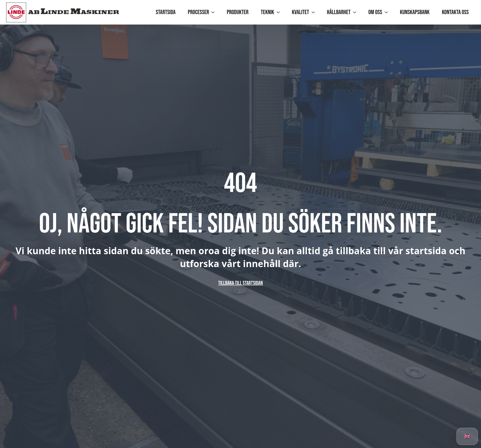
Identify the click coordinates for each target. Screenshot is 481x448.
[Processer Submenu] (215, 12)
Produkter (238, 12)
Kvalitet (301, 12)
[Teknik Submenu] (280, 12)
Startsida (166, 12)
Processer (198, 12)
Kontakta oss (455, 12)
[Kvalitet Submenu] (315, 12)
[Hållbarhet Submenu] (356, 12)
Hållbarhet (339, 12)
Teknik (267, 12)
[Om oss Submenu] (388, 12)
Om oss (375, 12)
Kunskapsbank (415, 12)
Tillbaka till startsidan (240, 283)
